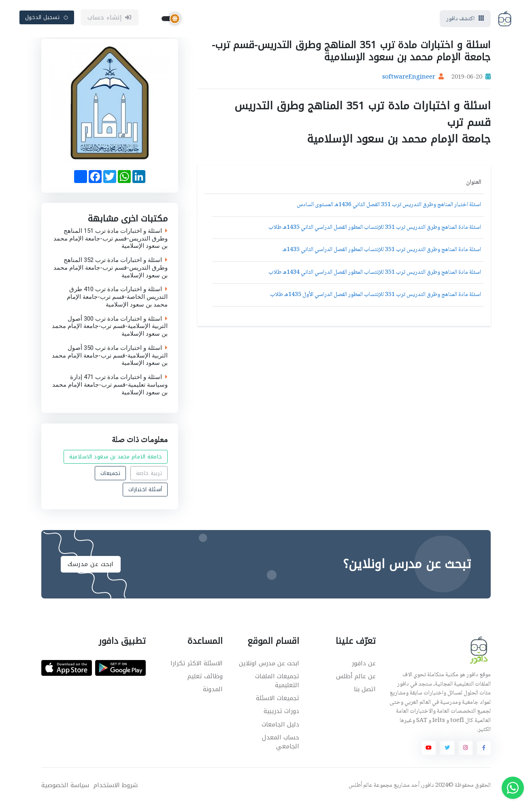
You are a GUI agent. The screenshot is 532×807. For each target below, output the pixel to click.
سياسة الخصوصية (65, 789)
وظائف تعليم (205, 679)
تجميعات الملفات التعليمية (277, 684)
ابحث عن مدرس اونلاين (269, 666)
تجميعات (111, 476)
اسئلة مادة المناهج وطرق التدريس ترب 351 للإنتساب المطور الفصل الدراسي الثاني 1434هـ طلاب (375, 276)
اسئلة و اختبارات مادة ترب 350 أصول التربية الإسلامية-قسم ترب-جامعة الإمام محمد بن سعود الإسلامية (110, 359)
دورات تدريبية (281, 715)
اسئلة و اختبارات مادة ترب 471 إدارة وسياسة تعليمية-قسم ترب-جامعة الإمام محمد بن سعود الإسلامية (110, 388)
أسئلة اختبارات (145, 493)
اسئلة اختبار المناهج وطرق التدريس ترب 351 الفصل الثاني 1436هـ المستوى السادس (389, 209)
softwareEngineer (409, 81)
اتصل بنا (365, 692)
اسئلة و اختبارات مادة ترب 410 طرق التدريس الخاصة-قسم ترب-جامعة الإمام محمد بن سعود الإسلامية (117, 300)
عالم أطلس (361, 789)
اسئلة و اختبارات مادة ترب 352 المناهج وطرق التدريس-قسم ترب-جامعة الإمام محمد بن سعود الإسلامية (111, 271)
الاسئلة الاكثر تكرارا (197, 666)
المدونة (213, 692)
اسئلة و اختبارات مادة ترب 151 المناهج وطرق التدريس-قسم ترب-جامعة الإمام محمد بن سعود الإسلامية (111, 242)
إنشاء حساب (110, 19)
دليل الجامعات (280, 728)
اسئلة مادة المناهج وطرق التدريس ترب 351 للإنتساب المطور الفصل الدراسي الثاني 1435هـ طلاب (375, 231)
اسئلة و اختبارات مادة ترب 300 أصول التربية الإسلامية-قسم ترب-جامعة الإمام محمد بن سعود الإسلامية (110, 330)
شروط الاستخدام (116, 789)
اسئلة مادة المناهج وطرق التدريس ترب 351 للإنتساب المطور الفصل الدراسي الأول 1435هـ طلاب (376, 298)
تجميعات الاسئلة (278, 701)
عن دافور (364, 666)
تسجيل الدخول (47, 19)
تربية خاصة (149, 476)
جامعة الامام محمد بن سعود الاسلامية (116, 460)
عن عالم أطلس (356, 679)
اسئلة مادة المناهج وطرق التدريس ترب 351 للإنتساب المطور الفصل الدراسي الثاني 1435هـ (382, 253)
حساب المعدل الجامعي (281, 745)
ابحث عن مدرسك (91, 567)
